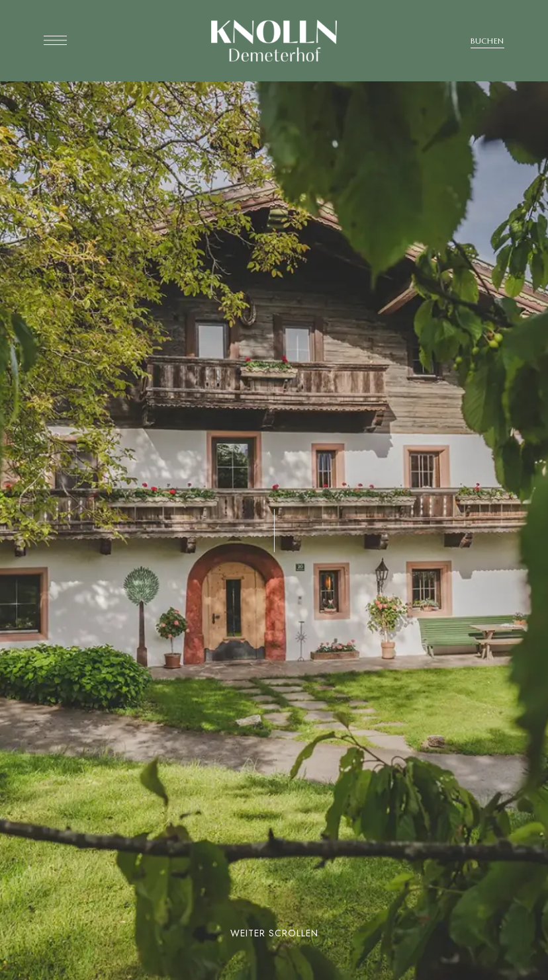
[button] (487, 41)
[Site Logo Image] (274, 41)
